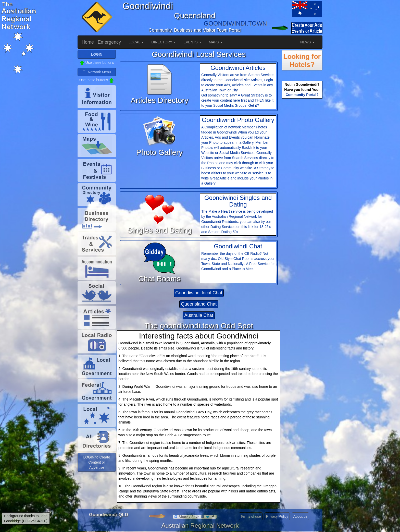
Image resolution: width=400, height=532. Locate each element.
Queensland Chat (199, 304)
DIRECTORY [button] (164, 42)
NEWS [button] (307, 42)
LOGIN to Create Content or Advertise (97, 462)
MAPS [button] (216, 42)
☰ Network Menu (97, 72)
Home (88, 42)
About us (300, 516)
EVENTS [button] (192, 42)
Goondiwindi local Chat (199, 293)
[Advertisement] (302, 180)
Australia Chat (199, 315)
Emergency (109, 42)
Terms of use (251, 516)
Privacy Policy (277, 516)
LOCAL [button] (136, 42)
